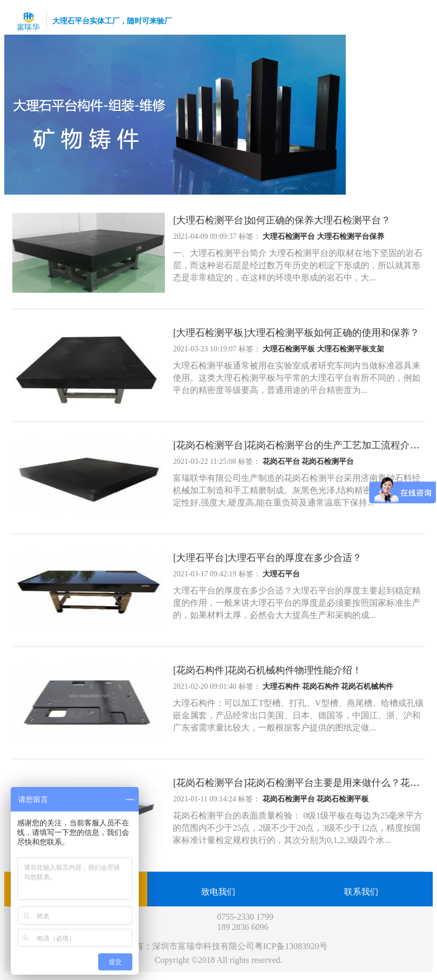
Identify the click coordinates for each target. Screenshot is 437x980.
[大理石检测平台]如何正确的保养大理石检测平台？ (282, 220)
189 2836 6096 (243, 927)
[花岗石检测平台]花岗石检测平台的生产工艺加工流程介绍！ (301, 445)
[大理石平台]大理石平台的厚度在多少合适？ (267, 558)
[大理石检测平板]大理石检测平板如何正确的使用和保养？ (296, 333)
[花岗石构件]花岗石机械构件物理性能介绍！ (267, 670)
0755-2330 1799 (245, 917)
